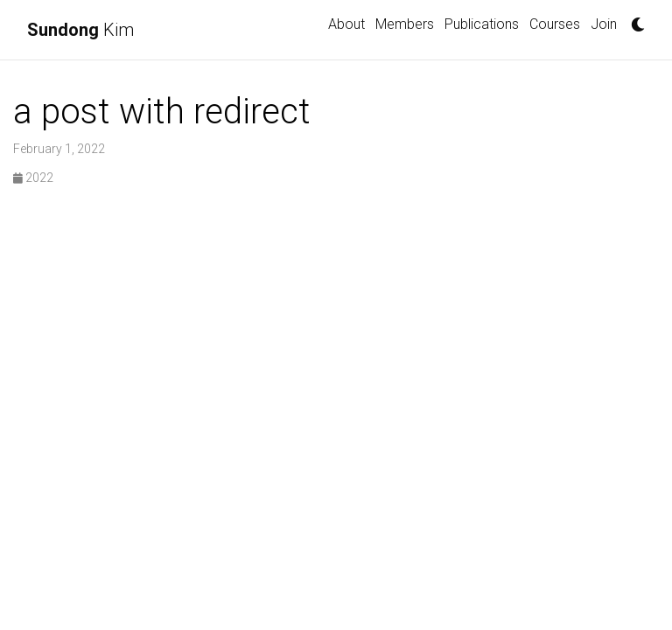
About (346, 24)
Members (405, 24)
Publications (482, 24)
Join (604, 24)
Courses (555, 24)
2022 (33, 178)
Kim (80, 30)
